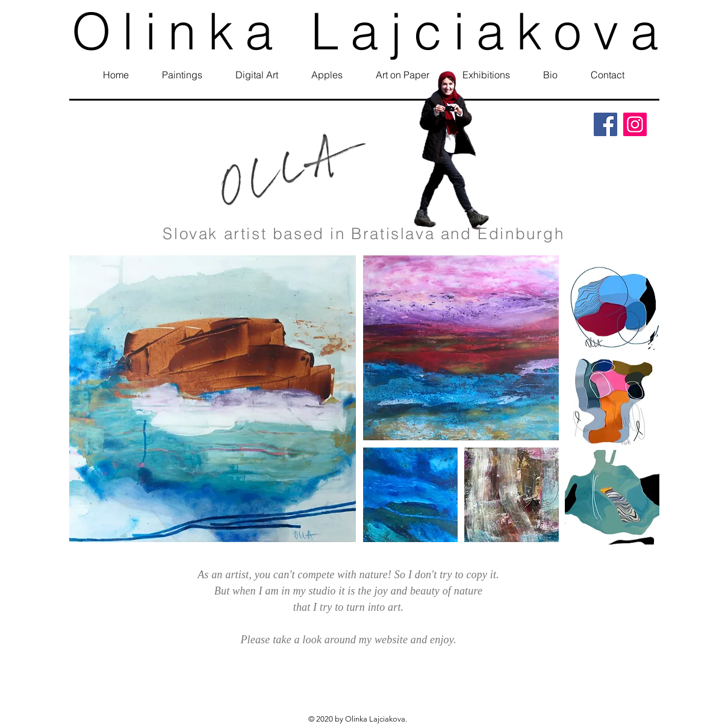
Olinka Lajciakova (371, 31)
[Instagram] (635, 124)
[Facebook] (605, 124)
